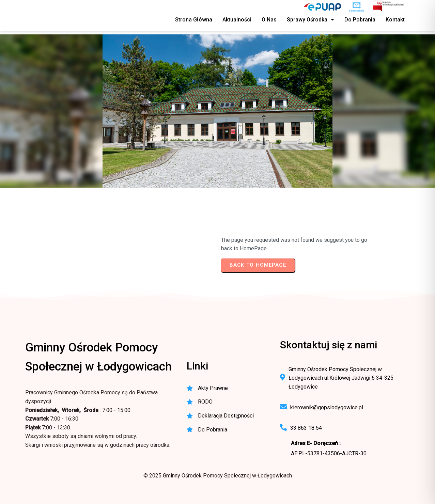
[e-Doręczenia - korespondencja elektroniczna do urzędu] (356, 7)
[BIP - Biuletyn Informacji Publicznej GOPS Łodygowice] (389, 7)
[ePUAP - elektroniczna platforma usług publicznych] (322, 7)
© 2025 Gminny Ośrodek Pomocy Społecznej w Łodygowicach (218, 476)
